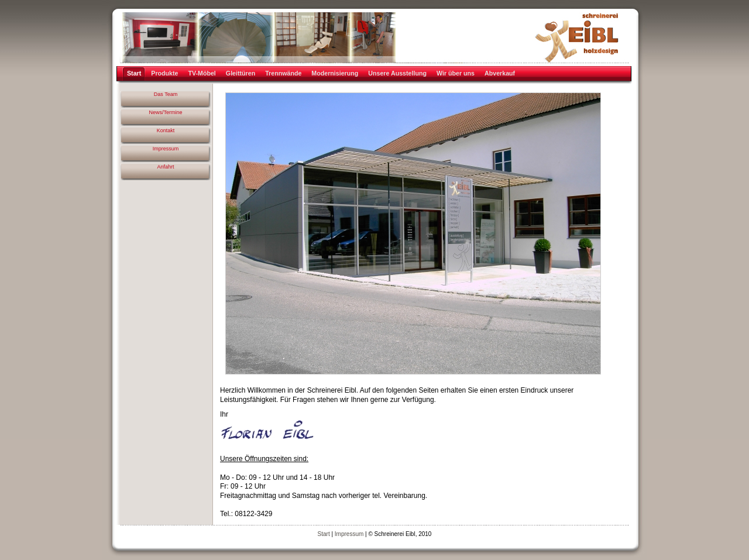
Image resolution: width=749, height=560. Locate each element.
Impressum (166, 149)
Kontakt (166, 130)
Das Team (166, 94)
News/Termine (165, 112)
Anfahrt (165, 167)
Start (324, 534)
